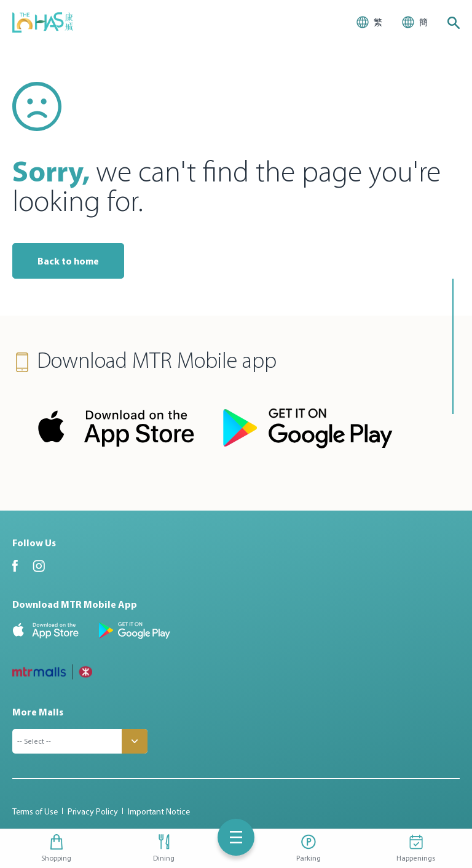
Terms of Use (35, 811)
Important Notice (159, 811)
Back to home (68, 261)
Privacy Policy (93, 811)
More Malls (38, 712)
